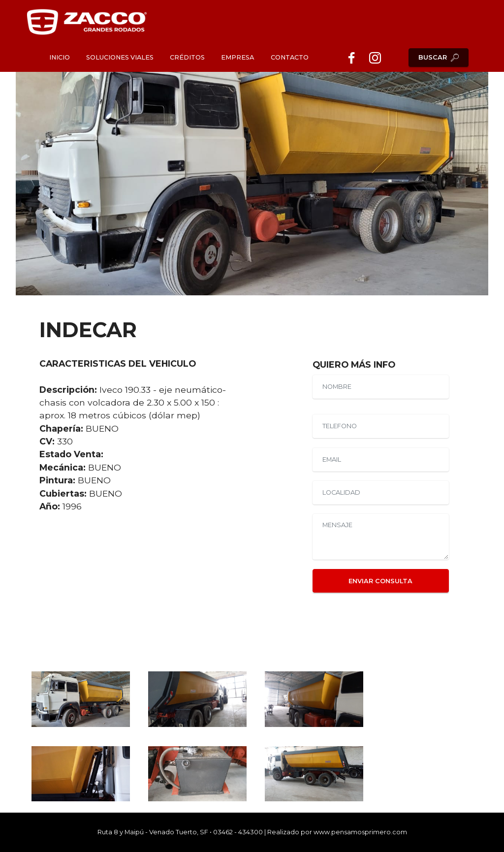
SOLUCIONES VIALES (120, 57)
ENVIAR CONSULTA (380, 581)
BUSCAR (439, 58)
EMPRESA (237, 57)
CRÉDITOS (187, 57)
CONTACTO (290, 57)
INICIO (60, 57)
